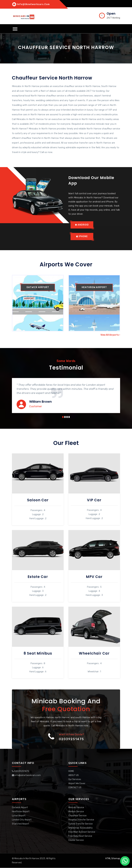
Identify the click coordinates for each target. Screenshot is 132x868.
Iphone (82, 237)
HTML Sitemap (113, 859)
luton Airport (19, 816)
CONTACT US (75, 788)
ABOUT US (74, 776)
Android (82, 225)
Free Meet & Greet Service (82, 832)
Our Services (75, 780)
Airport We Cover (77, 784)
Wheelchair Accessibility (81, 828)
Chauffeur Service (77, 816)
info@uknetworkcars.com (31, 4)
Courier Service (76, 840)
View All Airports (110, 335)
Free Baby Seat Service (80, 836)
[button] (15, 29)
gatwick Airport (38, 287)
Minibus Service (76, 812)
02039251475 (71, 739)
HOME (71, 771)
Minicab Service (76, 808)
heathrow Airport (94, 287)
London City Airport (22, 820)
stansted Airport (21, 824)
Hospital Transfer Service (81, 820)
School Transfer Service (81, 824)
